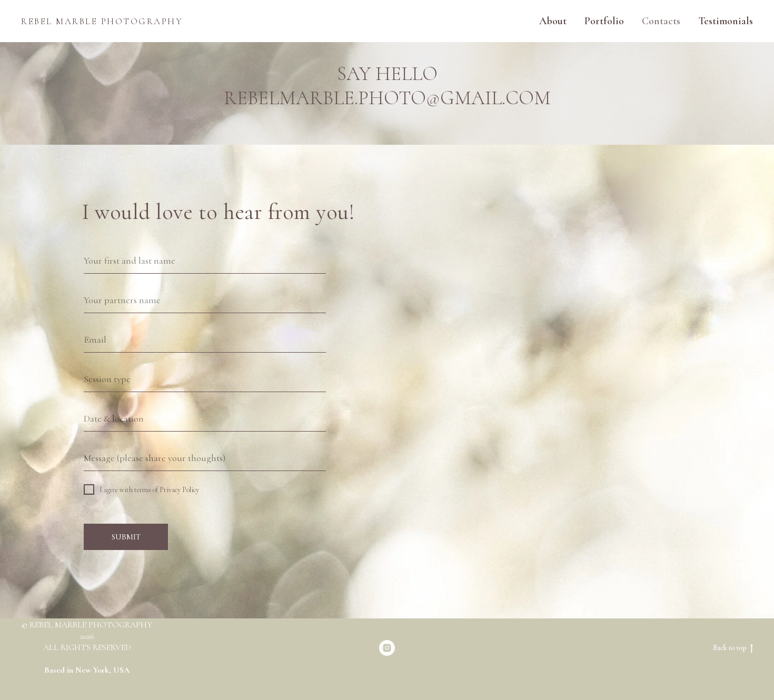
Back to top (733, 648)
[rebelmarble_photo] (387, 648)
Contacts (661, 21)
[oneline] (205, 300)
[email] (205, 339)
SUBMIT (126, 537)
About (553, 21)
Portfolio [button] (604, 21)
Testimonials (726, 21)
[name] (205, 261)
